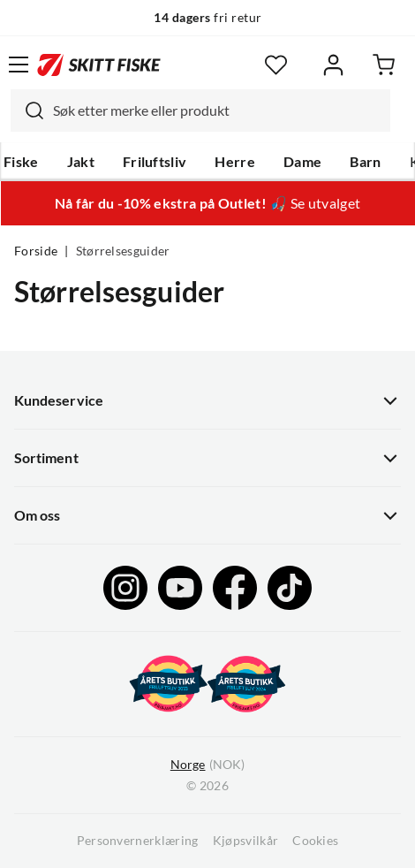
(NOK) (207, 765)
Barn (365, 162)
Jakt (81, 162)
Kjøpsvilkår (246, 841)
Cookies (315, 841)
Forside (36, 251)
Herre (235, 162)
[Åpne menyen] (19, 65)
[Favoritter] (276, 65)
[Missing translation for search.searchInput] (27, 110)
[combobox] (200, 110)
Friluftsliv (155, 162)
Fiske (21, 162)
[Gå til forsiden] (99, 65)
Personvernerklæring (138, 841)
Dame (302, 162)
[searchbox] (217, 110)
